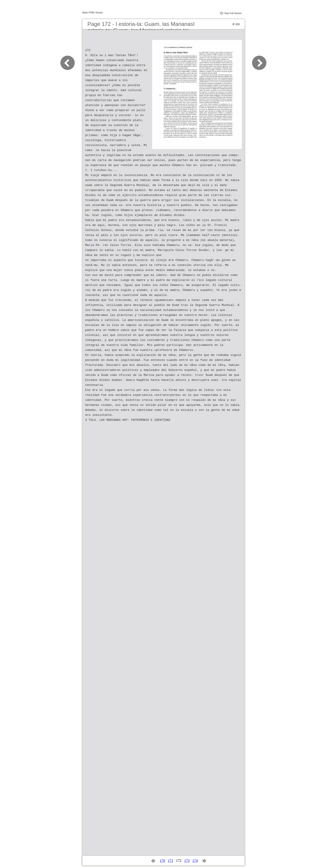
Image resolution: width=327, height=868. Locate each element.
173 (187, 861)
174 (195, 861)
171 (171, 861)
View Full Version (233, 13)
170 (162, 861)
